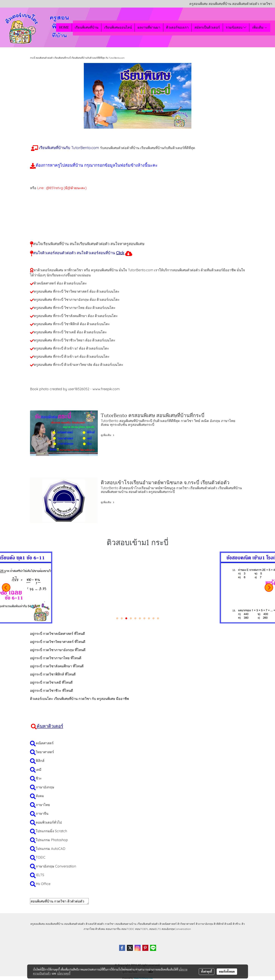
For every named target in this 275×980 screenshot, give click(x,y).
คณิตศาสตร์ (45, 743)
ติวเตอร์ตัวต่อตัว (95, 924)
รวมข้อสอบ (236, 27)
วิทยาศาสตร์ (45, 752)
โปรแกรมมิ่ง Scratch (51, 831)
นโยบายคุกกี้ (64, 973)
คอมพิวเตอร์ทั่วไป (49, 822)
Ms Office (43, 884)
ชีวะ (39, 778)
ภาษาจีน (42, 813)
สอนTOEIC (128, 929)
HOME (64, 27)
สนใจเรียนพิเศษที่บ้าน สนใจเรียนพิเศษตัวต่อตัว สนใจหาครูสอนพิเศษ (89, 244)
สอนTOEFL (142, 929)
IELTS (40, 875)
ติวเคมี (228, 924)
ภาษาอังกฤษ (45, 787)
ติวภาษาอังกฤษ (204, 924)
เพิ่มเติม (260, 27)
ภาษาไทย (43, 805)
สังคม (40, 796)
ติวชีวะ (237, 924)
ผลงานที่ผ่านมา (149, 27)
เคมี (39, 770)
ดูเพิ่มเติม (108, 435)
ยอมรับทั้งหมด (227, 971)
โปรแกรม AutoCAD (50, 849)
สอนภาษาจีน (113, 929)
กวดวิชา (110, 924)
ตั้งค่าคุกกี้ (207, 971)
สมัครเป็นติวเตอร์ (207, 27)
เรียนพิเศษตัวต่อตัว (148, 924)
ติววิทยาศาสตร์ (186, 924)
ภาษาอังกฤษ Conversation (56, 866)
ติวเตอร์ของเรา (177, 27)
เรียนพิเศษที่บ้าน (87, 27)
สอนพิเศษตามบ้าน (126, 924)
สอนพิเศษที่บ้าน (54, 924)
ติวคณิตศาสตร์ (168, 924)
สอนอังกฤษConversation (176, 929)
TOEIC (41, 857)
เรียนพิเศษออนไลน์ (118, 27)
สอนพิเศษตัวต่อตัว (75, 924)
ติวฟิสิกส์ (219, 924)
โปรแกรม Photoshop (52, 840)
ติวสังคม (100, 929)
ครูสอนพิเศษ (38, 924)
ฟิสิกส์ (40, 761)
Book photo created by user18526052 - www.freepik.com (75, 389)
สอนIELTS (155, 929)
